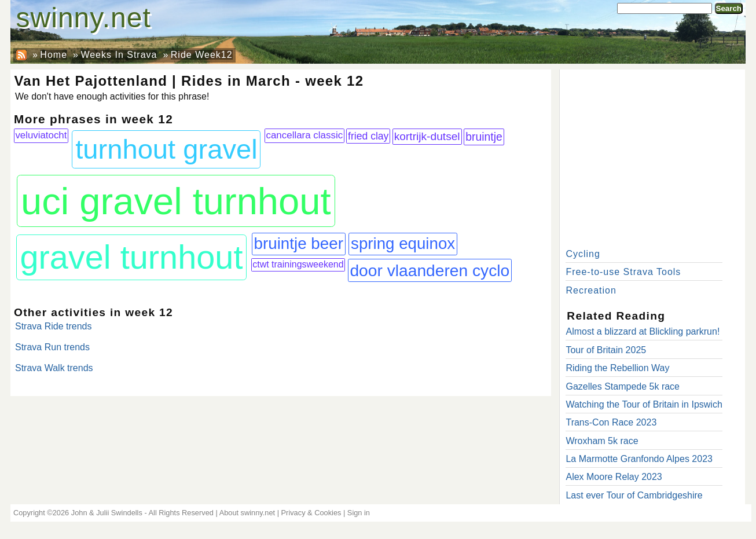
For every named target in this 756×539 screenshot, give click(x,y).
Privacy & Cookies (311, 513)
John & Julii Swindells (107, 513)
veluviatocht (41, 135)
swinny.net (84, 18)
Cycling (583, 254)
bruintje (484, 137)
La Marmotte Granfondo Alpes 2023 (639, 459)
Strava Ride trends (54, 326)
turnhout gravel (166, 149)
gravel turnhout (132, 257)
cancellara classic (304, 135)
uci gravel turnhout (176, 201)
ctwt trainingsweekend (298, 264)
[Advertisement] (652, 156)
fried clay (368, 136)
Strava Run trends (52, 347)
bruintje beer (299, 243)
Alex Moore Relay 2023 (614, 477)
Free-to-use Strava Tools (623, 272)
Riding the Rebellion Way (617, 368)
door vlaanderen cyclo (430, 270)
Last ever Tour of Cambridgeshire (634, 495)
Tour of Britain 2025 (606, 350)
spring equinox (403, 243)
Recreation (591, 290)
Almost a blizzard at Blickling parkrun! (643, 331)
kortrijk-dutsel (427, 136)
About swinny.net (247, 513)
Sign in (359, 513)
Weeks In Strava (119, 55)
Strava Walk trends (54, 368)
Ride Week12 (202, 55)
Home (54, 55)
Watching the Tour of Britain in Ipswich (644, 404)
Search (729, 8)
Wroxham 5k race (602, 441)
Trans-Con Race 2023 (611, 422)
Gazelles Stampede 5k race (623, 386)
